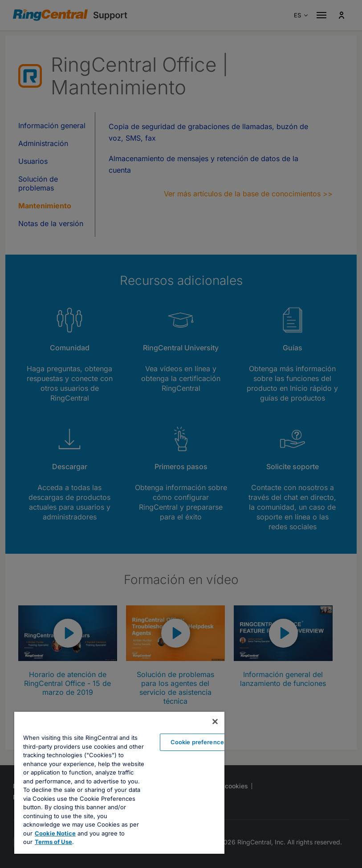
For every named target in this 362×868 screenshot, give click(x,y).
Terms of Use (53, 842)
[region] (119, 783)
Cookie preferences (199, 742)
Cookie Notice (55, 833)
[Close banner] (215, 722)
